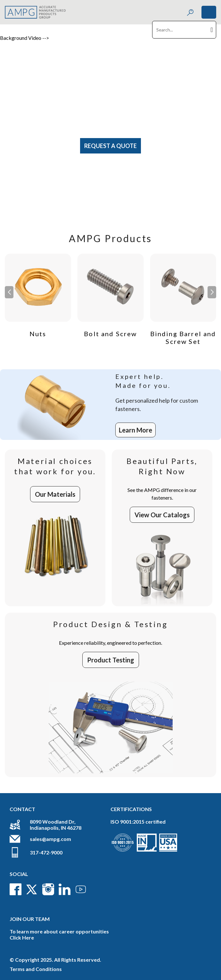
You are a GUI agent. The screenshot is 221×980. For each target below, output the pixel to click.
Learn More (135, 430)
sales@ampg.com (50, 839)
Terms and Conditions (36, 969)
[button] (212, 292)
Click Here (22, 937)
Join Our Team (30, 919)
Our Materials (55, 494)
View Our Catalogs (162, 515)
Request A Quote (110, 146)
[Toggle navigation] (209, 12)
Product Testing (111, 660)
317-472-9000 (46, 852)
